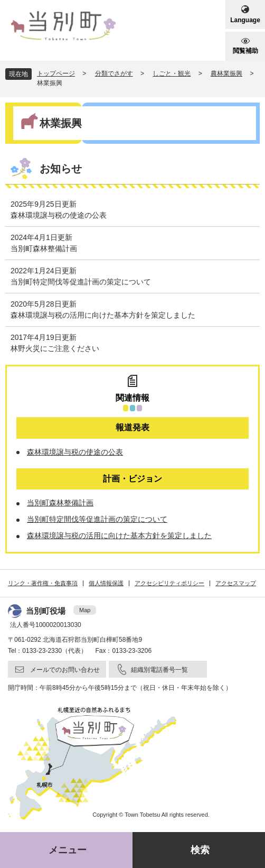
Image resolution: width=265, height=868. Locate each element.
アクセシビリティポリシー (169, 583)
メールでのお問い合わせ (65, 670)
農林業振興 (226, 73)
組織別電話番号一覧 (159, 670)
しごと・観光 (172, 73)
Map (85, 610)
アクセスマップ (236, 583)
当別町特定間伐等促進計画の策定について (81, 282)
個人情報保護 (106, 583)
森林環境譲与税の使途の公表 (59, 215)
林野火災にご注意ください (55, 348)
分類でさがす (114, 73)
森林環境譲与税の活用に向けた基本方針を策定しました (103, 315)
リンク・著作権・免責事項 (43, 583)
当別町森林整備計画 (44, 248)
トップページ (56, 73)
